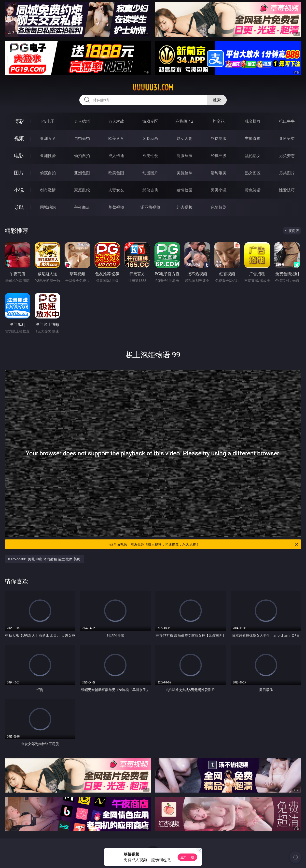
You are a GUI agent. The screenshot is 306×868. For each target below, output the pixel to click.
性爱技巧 (287, 190)
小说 (19, 190)
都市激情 (48, 190)
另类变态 (287, 156)
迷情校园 (184, 190)
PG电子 (48, 121)
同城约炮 (48, 207)
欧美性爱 (150, 156)
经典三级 (219, 156)
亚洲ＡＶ (48, 138)
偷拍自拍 (82, 156)
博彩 (19, 121)
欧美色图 (116, 173)
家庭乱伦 (82, 190)
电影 (19, 155)
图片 (19, 173)
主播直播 (253, 138)
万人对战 (116, 121)
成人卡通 (116, 156)
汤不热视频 (150, 207)
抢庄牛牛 (287, 121)
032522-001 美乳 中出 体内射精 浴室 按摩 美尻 (44, 559)
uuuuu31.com (153, 87)
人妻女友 (116, 190)
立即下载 (187, 857)
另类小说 (219, 190)
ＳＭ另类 (287, 138)
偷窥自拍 (48, 173)
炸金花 (219, 121)
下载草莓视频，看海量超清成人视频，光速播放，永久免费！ (203, 544)
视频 (19, 138)
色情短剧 (219, 207)
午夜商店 (82, 207)
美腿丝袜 (184, 173)
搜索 (217, 100)
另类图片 (287, 173)
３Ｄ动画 (150, 138)
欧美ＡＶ (116, 138)
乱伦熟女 (253, 156)
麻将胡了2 (184, 121)
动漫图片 (150, 173)
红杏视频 (184, 207)
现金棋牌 (253, 121)
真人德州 (82, 121)
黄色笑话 (253, 190)
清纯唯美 (219, 173)
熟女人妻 (184, 138)
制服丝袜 (184, 156)
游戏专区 (150, 121)
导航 (19, 207)
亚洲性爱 (48, 156)
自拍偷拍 (82, 138)
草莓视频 (116, 207)
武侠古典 (150, 190)
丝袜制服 (219, 138)
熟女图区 (253, 173)
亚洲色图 (82, 173)
